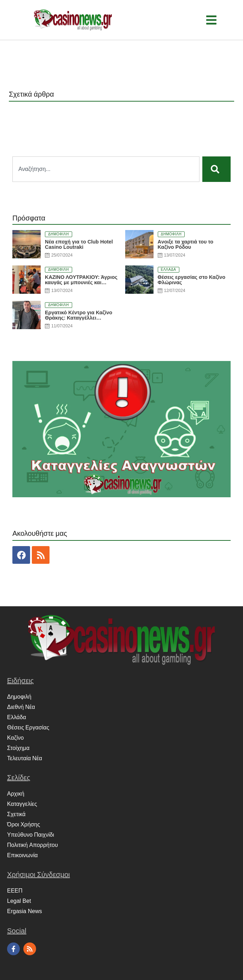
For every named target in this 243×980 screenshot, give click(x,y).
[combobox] (106, 169)
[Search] (216, 169)
